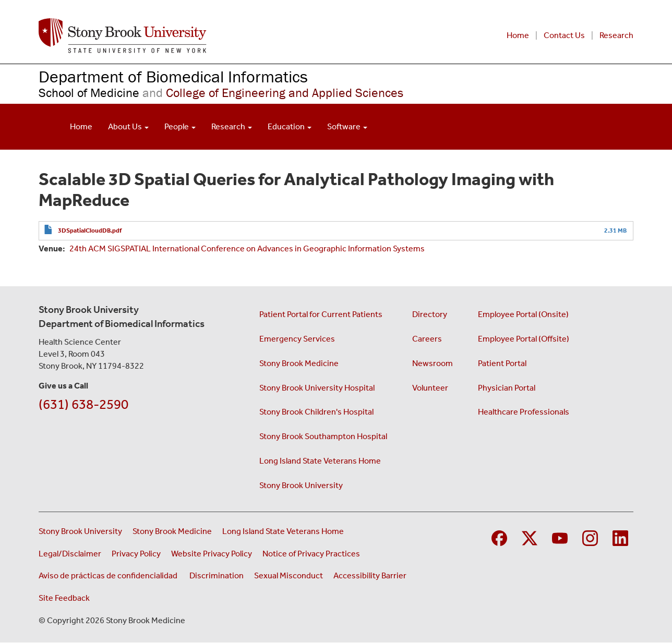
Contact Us (564, 35)
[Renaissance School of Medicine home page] (209, 36)
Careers (427, 339)
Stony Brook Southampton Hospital (323, 436)
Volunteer (430, 388)
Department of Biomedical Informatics (173, 76)
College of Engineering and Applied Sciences (271, 93)
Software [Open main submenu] (347, 126)
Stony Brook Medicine (299, 363)
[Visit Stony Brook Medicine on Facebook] (499, 537)
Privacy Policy (136, 554)
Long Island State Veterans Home (320, 461)
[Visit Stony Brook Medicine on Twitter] (530, 537)
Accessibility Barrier (370, 575)
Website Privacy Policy (212, 554)
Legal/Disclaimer (70, 554)
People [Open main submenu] (180, 126)
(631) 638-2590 (83, 404)
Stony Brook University (301, 485)
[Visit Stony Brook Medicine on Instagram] (590, 537)
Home (518, 35)
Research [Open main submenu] (232, 126)
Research (616, 35)
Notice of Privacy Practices (311, 554)
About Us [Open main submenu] (128, 126)
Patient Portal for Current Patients (321, 314)
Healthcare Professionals (524, 412)
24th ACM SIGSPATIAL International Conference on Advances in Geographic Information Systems (247, 248)
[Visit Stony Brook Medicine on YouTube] (560, 537)
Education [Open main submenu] (290, 126)
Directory (430, 314)
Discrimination (217, 575)
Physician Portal (507, 388)
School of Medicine (89, 93)
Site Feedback (64, 598)
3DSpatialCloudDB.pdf (90, 230)
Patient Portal (502, 363)
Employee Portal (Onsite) (523, 314)
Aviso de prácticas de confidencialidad (109, 575)
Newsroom (433, 363)
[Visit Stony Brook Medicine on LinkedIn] (620, 537)
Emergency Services (297, 339)
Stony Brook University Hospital (317, 388)
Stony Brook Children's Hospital (316, 412)
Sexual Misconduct (289, 575)
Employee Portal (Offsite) (524, 339)
